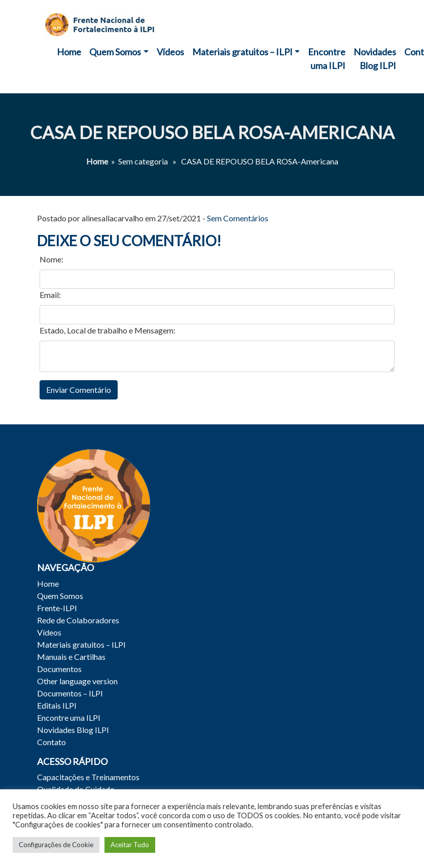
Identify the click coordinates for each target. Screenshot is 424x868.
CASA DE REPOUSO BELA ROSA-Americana (212, 132)
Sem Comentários (238, 218)
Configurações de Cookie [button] (56, 845)
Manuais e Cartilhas (71, 657)
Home (69, 52)
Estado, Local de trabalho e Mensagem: (108, 330)
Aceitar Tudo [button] (130, 845)
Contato (51, 742)
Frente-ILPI (57, 608)
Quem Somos (115, 52)
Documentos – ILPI (70, 693)
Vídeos (170, 52)
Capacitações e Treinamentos (88, 777)
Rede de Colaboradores (78, 620)
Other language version (77, 681)
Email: (50, 295)
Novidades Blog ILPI (375, 59)
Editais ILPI (57, 705)
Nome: (51, 259)
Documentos (59, 669)
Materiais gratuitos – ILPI (242, 52)
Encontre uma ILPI (327, 59)
